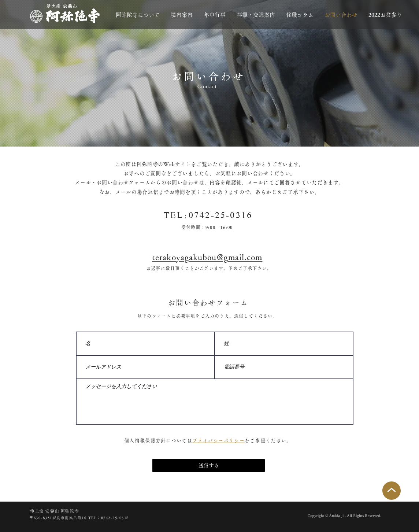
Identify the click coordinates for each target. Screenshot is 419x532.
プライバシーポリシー (218, 441)
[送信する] (209, 465)
